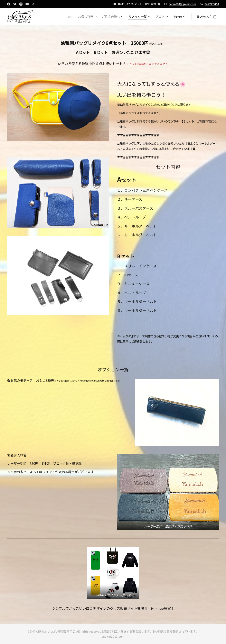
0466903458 (212, 4)
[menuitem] (73, 17)
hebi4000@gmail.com (182, 4)
